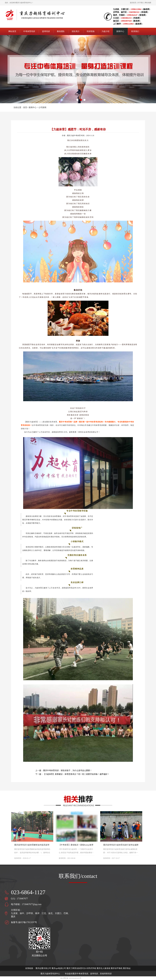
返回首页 (133, 3)
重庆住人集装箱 (103, 968)
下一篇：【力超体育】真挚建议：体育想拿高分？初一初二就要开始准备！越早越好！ (72, 774)
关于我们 (141, 3)
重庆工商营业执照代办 (76, 968)
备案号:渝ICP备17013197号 (24, 922)
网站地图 (148, 3)
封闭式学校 (91, 968)
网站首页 (12, 31)
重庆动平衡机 (117, 968)
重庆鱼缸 (127, 968)
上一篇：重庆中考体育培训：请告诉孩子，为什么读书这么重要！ (64, 770)
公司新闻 (42, 107)
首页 (25, 107)
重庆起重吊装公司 (43, 968)
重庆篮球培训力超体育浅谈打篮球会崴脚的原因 (121, 845)
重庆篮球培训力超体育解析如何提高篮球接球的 (32, 845)
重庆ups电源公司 (59, 968)
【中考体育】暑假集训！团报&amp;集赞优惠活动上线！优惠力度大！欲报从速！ (76, 845)
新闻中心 (33, 107)
